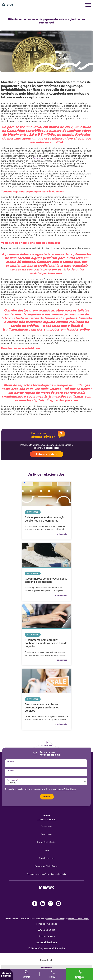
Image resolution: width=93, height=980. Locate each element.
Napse (46, 850)
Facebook (35, 904)
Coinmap (37, 158)
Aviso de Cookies (47, 930)
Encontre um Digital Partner (46, 866)
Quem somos (47, 834)
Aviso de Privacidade (65, 789)
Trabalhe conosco (47, 858)
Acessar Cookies (47, 936)
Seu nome (11, 761)
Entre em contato (47, 454)
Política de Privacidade (55, 919)
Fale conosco (46, 826)
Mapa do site (47, 960)
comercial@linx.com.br (47, 819)
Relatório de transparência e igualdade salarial (46, 874)
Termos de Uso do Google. (78, 919)
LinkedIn (43, 904)
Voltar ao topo (47, 745)
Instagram (51, 904)
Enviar (47, 797)
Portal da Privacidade (46, 924)
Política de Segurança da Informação (47, 948)
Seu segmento (12, 780)
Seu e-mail (11, 771)
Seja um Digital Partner (47, 842)
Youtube (58, 904)
